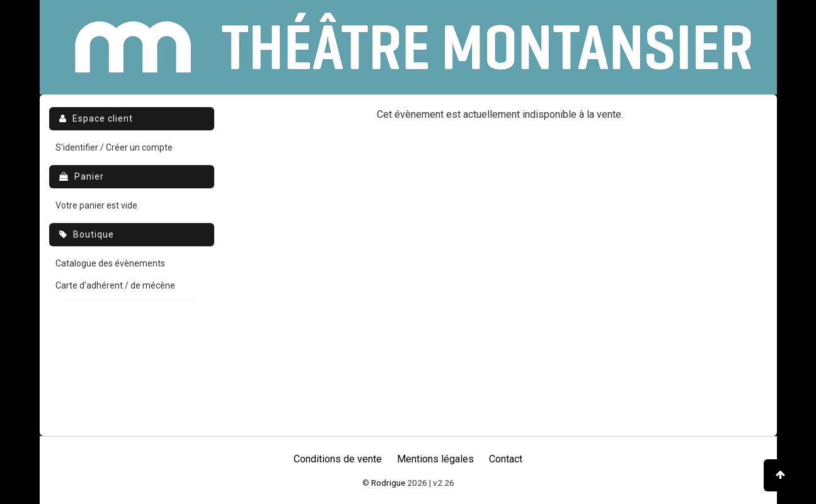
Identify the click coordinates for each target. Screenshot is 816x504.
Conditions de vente (338, 459)
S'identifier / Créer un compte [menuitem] (114, 147)
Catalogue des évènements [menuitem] (110, 263)
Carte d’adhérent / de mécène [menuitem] (115, 285)
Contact (506, 459)
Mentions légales (435, 459)
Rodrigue (388, 483)
